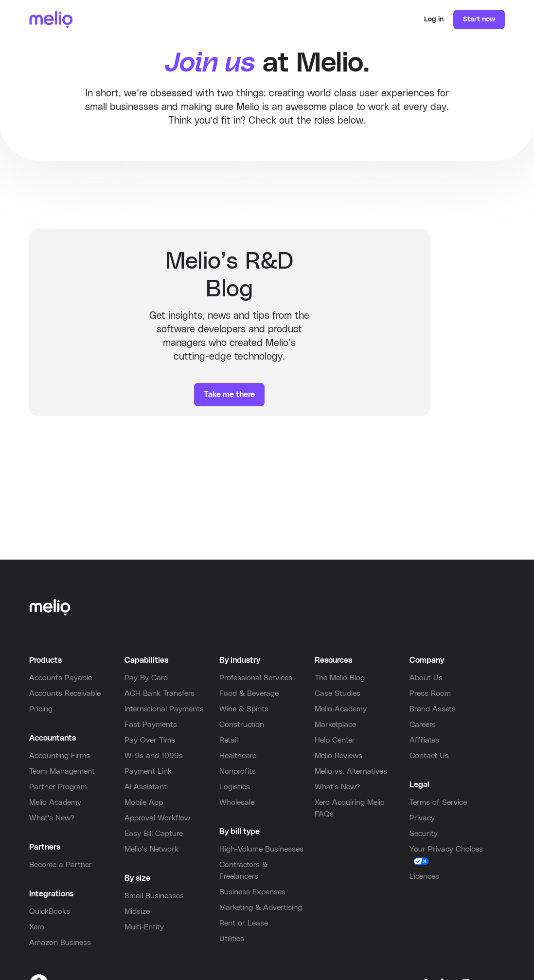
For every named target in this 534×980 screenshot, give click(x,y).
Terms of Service (438, 802)
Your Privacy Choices (446, 849)
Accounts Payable (61, 678)
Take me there (229, 395)
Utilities (232, 939)
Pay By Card (146, 678)
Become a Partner (61, 865)
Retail (229, 740)
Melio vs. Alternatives (351, 771)
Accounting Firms (60, 756)
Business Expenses (252, 892)
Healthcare (238, 756)
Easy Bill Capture (154, 834)
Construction (242, 725)
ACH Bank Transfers (160, 693)
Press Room (430, 693)
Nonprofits (238, 771)
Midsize (137, 911)
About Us (426, 678)
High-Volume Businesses (261, 849)
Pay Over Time (150, 740)
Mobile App (144, 802)
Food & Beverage (249, 693)
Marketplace (335, 725)
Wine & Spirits (244, 709)
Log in (434, 19)
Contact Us (429, 756)
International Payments (164, 709)
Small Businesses (154, 896)
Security (424, 834)
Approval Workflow (157, 818)
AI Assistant (146, 787)
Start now (479, 19)
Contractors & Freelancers (243, 871)
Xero (37, 927)
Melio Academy (55, 802)
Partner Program (58, 787)
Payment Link (148, 771)
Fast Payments (151, 725)
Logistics (235, 787)
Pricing (41, 709)
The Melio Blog (340, 678)
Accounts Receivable (65, 693)
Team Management (62, 771)
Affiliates (424, 740)
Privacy (422, 818)
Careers (423, 725)
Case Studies (338, 693)
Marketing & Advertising (261, 907)
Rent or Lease (244, 923)
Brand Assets (433, 709)
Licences (424, 876)
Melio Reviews (338, 756)
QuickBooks (50, 911)
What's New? (52, 818)
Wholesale (237, 802)
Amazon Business (60, 943)
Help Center (335, 740)
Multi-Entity (144, 927)
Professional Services (256, 678)
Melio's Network (151, 849)
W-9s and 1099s (154, 756)
